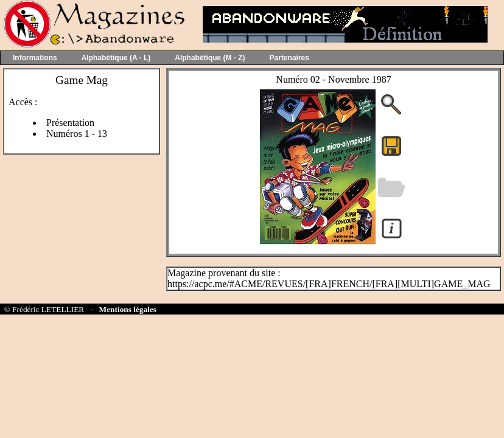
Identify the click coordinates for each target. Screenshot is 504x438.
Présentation (70, 123)
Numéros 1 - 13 (77, 134)
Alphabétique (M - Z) (210, 58)
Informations (35, 58)
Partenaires (289, 58)
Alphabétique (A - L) (116, 58)
